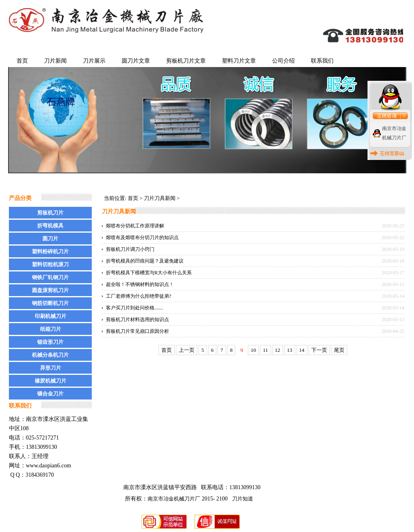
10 (253, 350)
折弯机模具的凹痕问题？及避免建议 (145, 261)
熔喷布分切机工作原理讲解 (135, 226)
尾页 (339, 350)
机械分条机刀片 (50, 355)
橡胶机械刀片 (51, 381)
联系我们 (322, 61)
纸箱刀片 (51, 329)
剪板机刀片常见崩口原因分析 (137, 331)
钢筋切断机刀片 (50, 303)
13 (290, 350)
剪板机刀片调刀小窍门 (130, 249)
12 (278, 350)
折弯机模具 (50, 226)
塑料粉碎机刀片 (50, 251)
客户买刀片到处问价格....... (134, 308)
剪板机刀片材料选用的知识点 (137, 320)
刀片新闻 (55, 61)
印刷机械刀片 (51, 316)
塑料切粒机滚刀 (50, 264)
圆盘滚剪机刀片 (50, 290)
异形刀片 (51, 368)
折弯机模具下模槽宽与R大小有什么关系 (149, 273)
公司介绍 (283, 61)
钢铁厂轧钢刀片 (50, 277)
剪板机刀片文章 (186, 61)
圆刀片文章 (136, 61)
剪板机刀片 (50, 213)
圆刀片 (50, 239)
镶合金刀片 (50, 394)
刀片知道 (243, 499)
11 (265, 350)
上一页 (187, 350)
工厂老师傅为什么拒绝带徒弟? (138, 296)
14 (302, 350)
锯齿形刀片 (50, 342)
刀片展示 (94, 61)
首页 (22, 61)
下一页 (319, 350)
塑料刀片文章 (239, 61)
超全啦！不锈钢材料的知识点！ (140, 284)
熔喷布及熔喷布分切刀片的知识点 (142, 238)
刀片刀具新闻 (160, 198)
